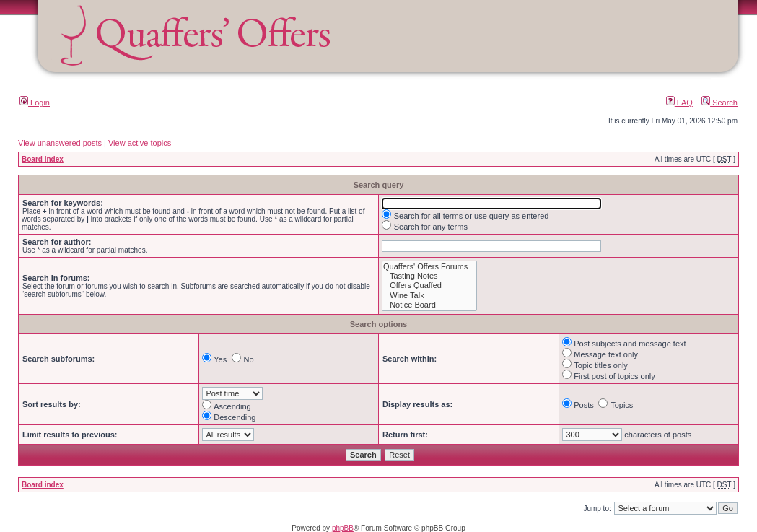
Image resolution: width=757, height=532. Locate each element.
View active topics (140, 143)
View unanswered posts (60, 143)
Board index (43, 159)
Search (719, 103)
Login (35, 103)
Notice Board (429, 305)
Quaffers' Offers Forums (429, 267)
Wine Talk (429, 296)
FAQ (679, 103)
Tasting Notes (429, 276)
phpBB (343, 528)
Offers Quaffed (429, 285)
